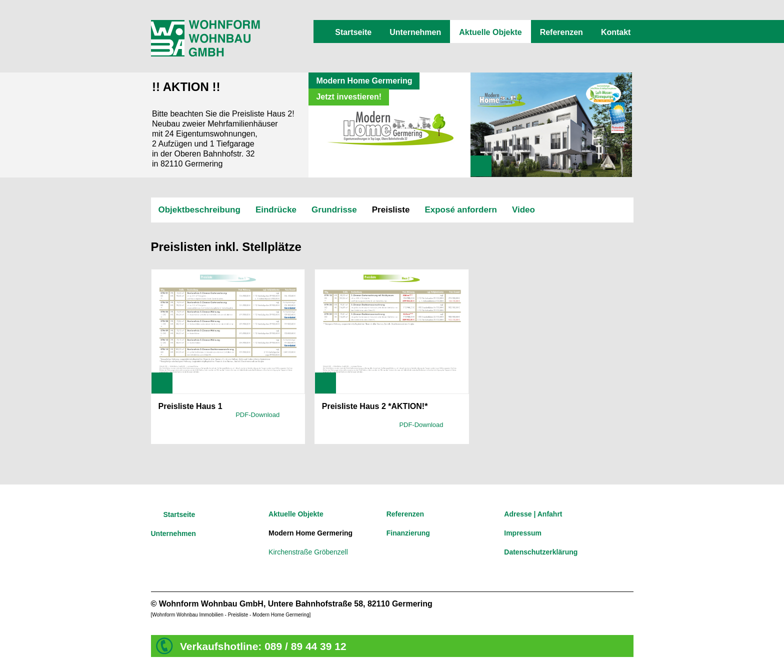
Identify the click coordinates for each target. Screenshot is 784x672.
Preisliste (391, 210)
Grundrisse (334, 210)
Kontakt (616, 32)
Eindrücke (276, 210)
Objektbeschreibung (199, 210)
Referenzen (561, 32)
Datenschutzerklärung (541, 552)
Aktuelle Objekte (490, 32)
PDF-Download (257, 415)
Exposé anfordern (461, 210)
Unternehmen (415, 32)
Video (523, 210)
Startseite (353, 32)
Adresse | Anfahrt (533, 514)
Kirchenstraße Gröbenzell (308, 552)
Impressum (523, 533)
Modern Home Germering (310, 533)
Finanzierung (408, 533)
